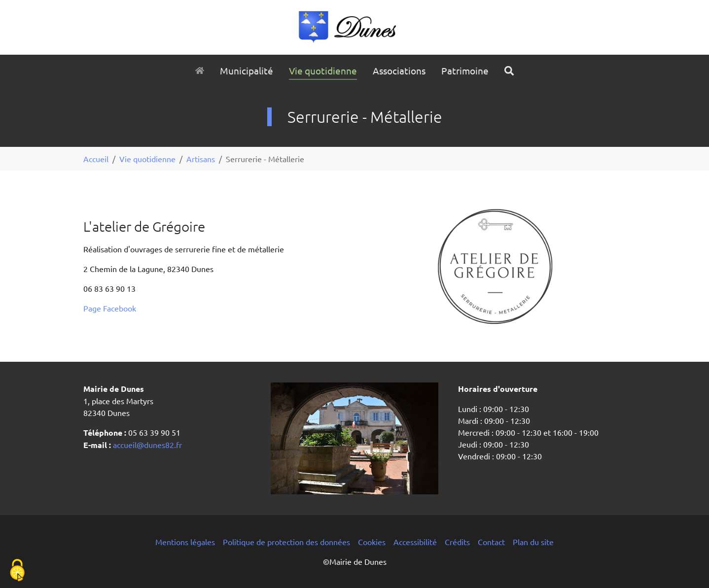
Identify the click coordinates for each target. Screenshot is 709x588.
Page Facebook (110, 308)
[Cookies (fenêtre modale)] (17, 571)
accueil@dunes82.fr (146, 445)
